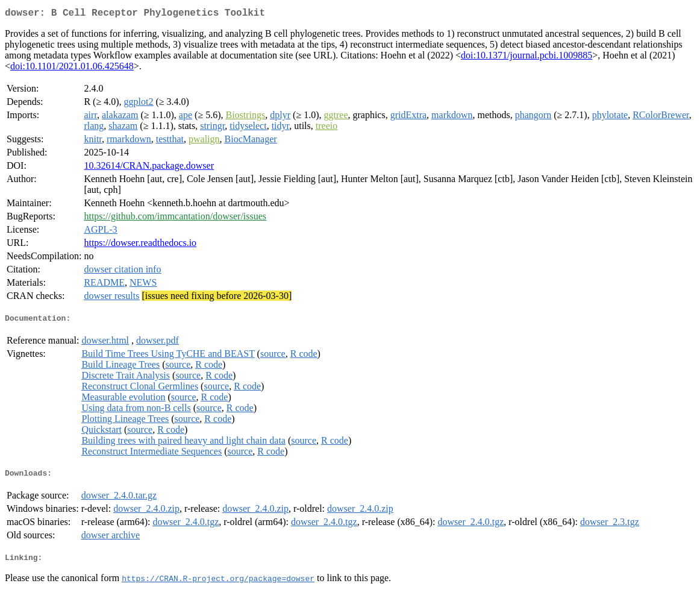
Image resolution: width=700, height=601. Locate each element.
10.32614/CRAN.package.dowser (149, 168)
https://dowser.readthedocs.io (140, 245)
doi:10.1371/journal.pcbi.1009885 (527, 58)
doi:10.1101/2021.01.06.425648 (72, 68)
